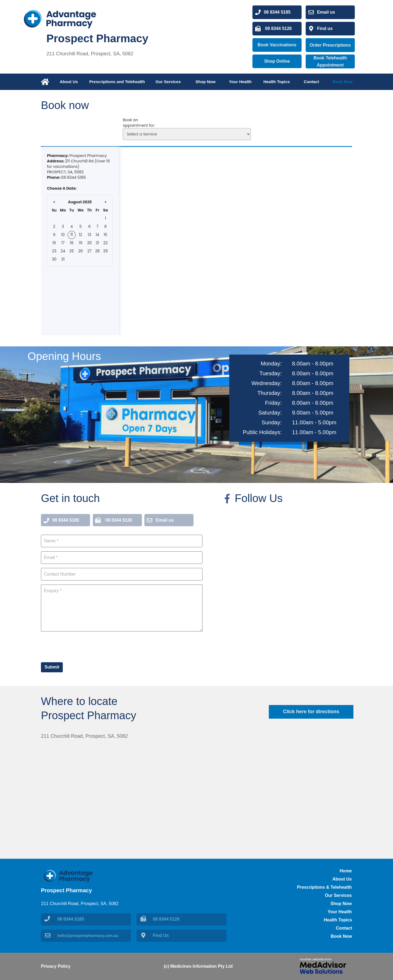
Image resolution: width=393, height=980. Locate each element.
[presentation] (82, 646)
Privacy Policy (56, 966)
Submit (52, 667)
